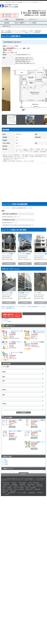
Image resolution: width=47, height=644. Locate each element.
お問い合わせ (7, 26)
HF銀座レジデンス (16, 342)
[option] (23, 89)
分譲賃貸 (7, 23)
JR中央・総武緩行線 (34, 483)
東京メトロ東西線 (7, 488)
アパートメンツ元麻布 (17, 353)
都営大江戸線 (29, 489)
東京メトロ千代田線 (19, 488)
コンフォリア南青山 (39, 342)
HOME (7, 20)
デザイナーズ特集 (21, 493)
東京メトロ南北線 (19, 489)
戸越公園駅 (26, 63)
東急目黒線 (19, 58)
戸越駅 (24, 61)
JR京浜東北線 (6, 484)
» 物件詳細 (12, 427)
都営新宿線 (13, 491)
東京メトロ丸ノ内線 (25, 486)
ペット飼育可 (33, 23)
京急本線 (5, 486)
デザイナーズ (33, 20)
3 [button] (38, 113)
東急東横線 (14, 484)
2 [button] (35, 113)
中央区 (6, 463)
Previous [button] (3, 89)
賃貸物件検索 (20, 20)
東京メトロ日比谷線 (38, 486)
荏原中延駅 (25, 60)
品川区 (21, 55)
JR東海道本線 (6, 483)
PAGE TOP (23, 474)
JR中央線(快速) (22, 483)
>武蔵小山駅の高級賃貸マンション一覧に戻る (13, 307)
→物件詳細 (9, 264)
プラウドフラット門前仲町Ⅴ (17, 332)
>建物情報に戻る (10, 308)
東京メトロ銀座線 (14, 486)
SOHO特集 (40, 493)
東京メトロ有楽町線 (31, 488)
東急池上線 (19, 60)
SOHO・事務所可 (20, 23)
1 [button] (32, 113)
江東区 (6, 464)
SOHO (6, 320)
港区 (5, 459)
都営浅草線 (19, 61)
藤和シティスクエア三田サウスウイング (39, 332)
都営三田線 (5, 491)
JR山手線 (14, 483)
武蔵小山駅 (25, 58)
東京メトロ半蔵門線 (7, 489)
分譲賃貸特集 (32, 493)
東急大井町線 (19, 63)
